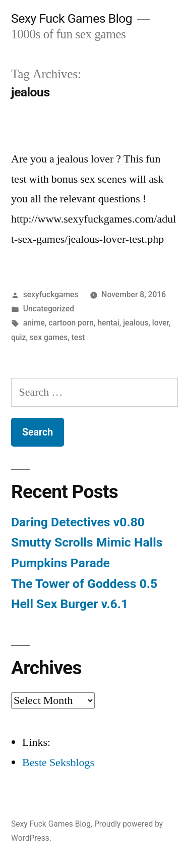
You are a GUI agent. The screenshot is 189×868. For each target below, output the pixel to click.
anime (34, 323)
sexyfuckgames (51, 294)
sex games (49, 337)
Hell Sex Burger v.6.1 (70, 604)
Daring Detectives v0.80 (78, 522)
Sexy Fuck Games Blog (72, 18)
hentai (108, 323)
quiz (18, 337)
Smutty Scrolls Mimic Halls (87, 542)
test (78, 337)
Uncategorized (49, 309)
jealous (136, 323)
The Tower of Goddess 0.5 (84, 584)
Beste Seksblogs (58, 763)
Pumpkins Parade (60, 563)
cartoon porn (71, 323)
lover (161, 323)
